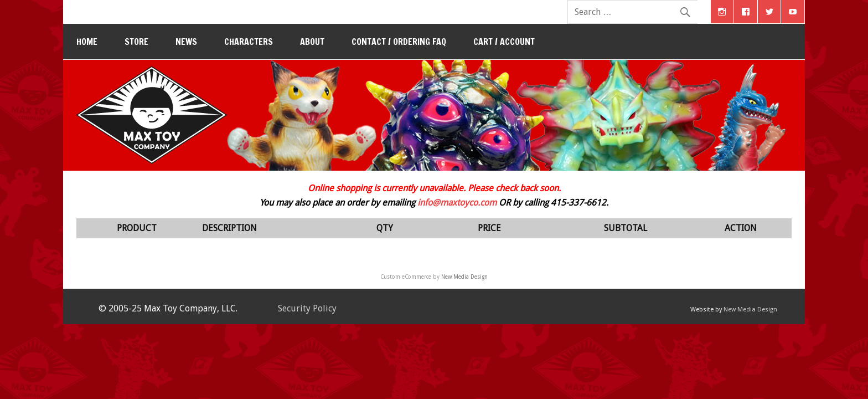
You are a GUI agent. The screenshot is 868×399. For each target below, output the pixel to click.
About (312, 42)
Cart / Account (504, 42)
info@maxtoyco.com (457, 203)
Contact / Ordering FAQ (399, 42)
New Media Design (464, 277)
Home (87, 42)
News (186, 42)
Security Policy (307, 308)
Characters (249, 42)
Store (136, 42)
